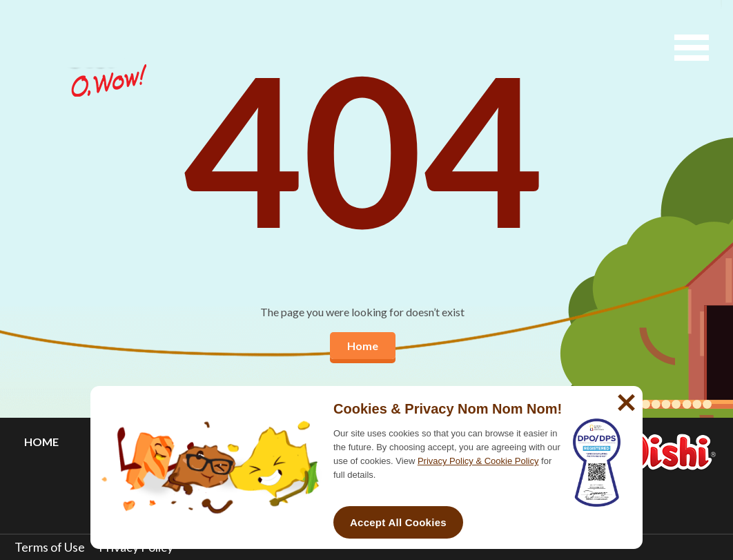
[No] (625, 397)
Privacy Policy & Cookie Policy (478, 461)
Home (363, 346)
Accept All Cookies (398, 522)
